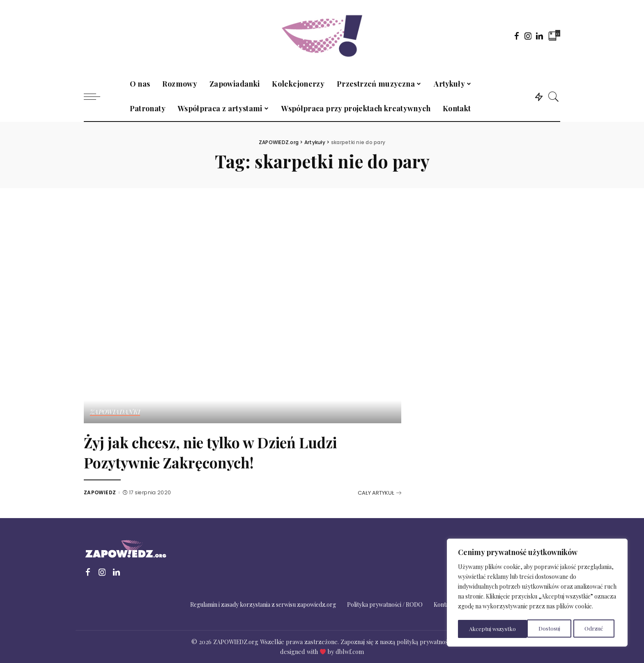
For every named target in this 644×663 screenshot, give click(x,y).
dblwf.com (350, 652)
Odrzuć (524, 629)
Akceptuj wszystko (582, 629)
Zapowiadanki (115, 412)
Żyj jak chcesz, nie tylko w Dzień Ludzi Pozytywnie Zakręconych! (238, 451)
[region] (537, 594)
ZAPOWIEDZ (100, 493)
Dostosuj (479, 629)
